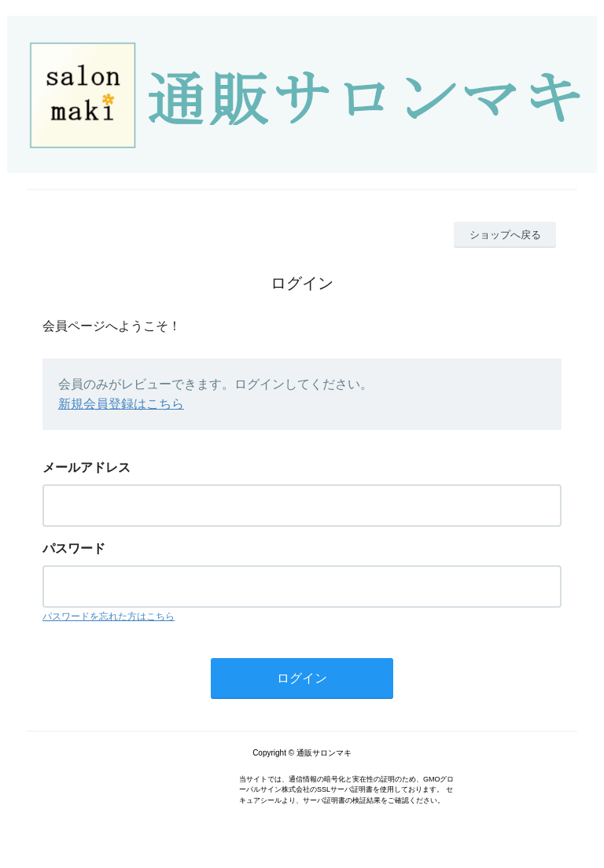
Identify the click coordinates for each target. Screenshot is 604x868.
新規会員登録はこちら (121, 404)
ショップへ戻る (505, 235)
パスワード (74, 548)
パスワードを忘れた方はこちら (109, 616)
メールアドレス (87, 467)
